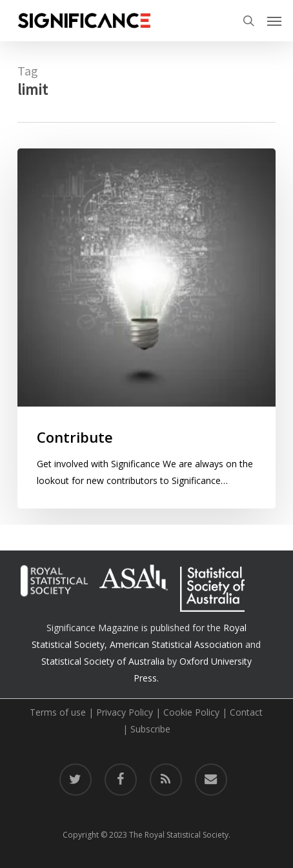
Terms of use (58, 712)
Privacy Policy (125, 712)
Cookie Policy (191, 712)
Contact (246, 712)
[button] (274, 21)
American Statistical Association (176, 644)
